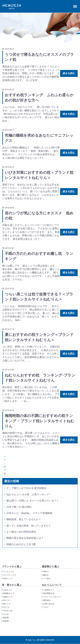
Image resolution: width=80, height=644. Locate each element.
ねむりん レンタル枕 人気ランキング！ (29, 494)
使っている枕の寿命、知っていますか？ (29, 526)
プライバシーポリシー (52, 597)
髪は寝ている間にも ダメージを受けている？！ (33, 501)
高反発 (6, 621)
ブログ (46, 607)
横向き (46, 575)
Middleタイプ (9, 593)
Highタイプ (8, 597)
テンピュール (9, 572)
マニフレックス (10, 575)
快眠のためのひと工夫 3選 (21, 544)
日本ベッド (8, 579)
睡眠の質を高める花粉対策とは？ (25, 538)
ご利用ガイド (49, 590)
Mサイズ (7, 604)
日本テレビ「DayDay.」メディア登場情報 (29, 513)
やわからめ (8, 611)
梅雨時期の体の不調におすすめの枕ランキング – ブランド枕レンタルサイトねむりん (40, 421)
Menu (75, 5)
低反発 (6, 618)
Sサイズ (6, 600)
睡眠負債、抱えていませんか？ (24, 519)
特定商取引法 (49, 593)
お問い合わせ (49, 604)
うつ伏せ (47, 579)
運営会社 (47, 600)
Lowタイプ (8, 590)
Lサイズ (6, 607)
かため (6, 614)
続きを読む (69, 73)
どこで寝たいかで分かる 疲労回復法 (27, 488)
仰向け (46, 572)
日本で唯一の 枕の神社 (19, 507)
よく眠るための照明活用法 (21, 532)
